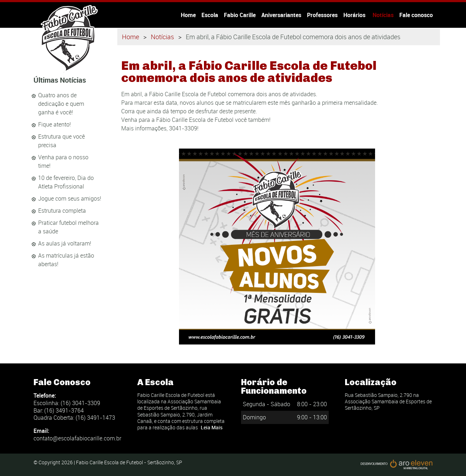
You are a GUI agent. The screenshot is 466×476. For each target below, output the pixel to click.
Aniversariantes (281, 15)
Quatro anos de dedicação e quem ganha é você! (61, 104)
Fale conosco (416, 15)
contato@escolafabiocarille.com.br (77, 438)
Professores (322, 15)
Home (188, 15)
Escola (210, 15)
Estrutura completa (62, 211)
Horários (355, 15)
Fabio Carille (240, 15)
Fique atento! (55, 124)
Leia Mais (212, 427)
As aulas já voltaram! (65, 243)
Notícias (383, 15)
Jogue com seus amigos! (70, 198)
